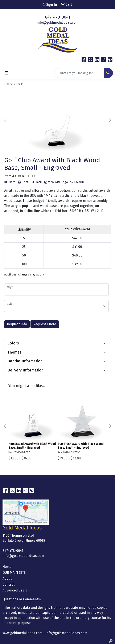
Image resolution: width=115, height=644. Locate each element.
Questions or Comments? (22, 599)
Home (7, 567)
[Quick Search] (79, 73)
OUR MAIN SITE (14, 573)
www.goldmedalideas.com (22, 633)
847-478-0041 (58, 17)
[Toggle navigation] (7, 73)
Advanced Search (16, 590)
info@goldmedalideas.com (58, 22)
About (7, 579)
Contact (9, 584)
